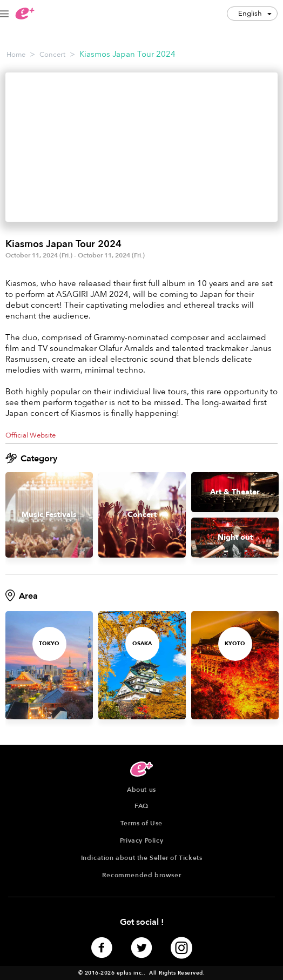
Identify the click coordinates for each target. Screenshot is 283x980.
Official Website (31, 435)
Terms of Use (141, 823)
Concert (52, 55)
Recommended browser (141, 875)
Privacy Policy (141, 840)
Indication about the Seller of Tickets (142, 858)
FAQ (141, 806)
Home (16, 55)
